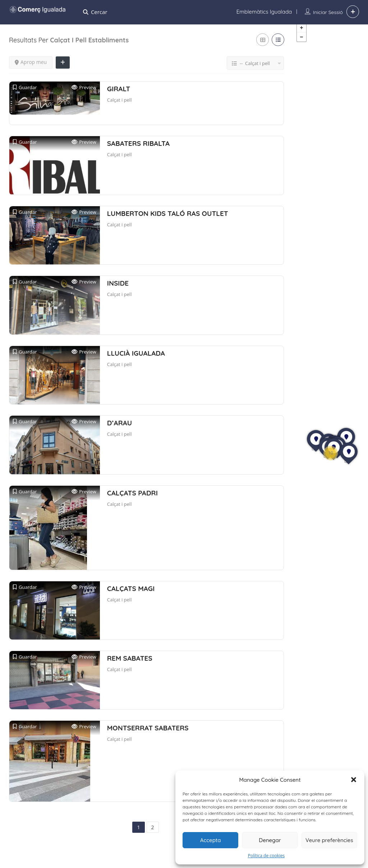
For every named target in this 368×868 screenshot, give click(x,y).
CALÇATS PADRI (132, 498)
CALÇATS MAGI (131, 594)
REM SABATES (130, 664)
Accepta (211, 840)
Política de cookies (266, 856)
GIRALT (119, 94)
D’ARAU (119, 429)
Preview (84, 93)
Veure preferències (329, 840)
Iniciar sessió (328, 12)
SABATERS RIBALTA (138, 149)
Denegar (270, 840)
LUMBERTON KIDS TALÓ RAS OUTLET (168, 219)
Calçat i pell (119, 106)
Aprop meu (31, 68)
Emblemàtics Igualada (264, 12)
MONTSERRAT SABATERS (148, 734)
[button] (354, 780)
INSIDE (118, 289)
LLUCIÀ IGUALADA (136, 359)
